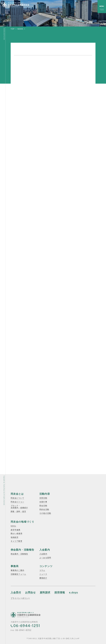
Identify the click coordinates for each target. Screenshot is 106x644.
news (20, 29)
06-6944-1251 (27, 626)
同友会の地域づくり (22, 522)
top (13, 29)
